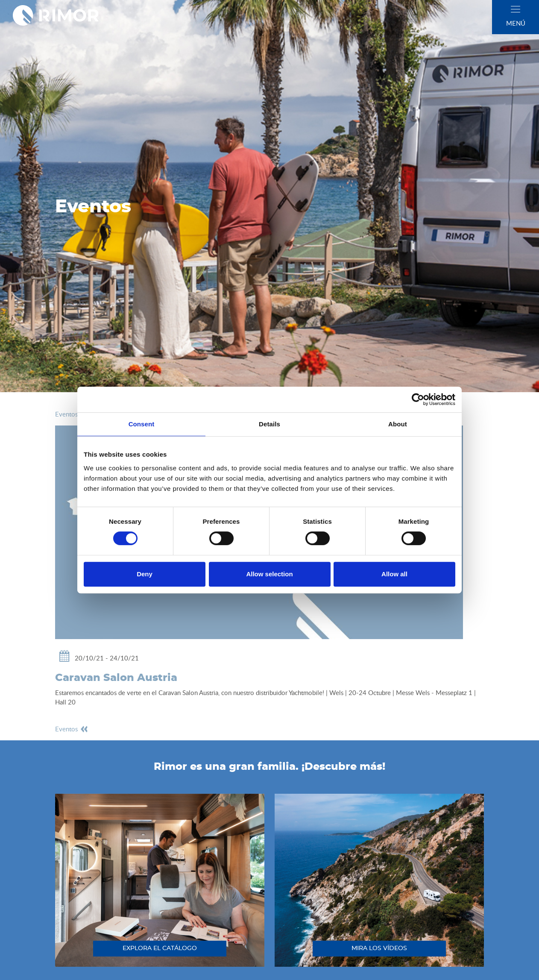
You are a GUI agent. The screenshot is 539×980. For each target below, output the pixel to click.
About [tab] (398, 424)
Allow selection (269, 574)
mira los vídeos (379, 948)
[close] (516, 9)
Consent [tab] (142, 424)
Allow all (394, 574)
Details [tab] (269, 424)
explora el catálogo (160, 948)
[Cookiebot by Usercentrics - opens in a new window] (418, 399)
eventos (72, 414)
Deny (145, 574)
